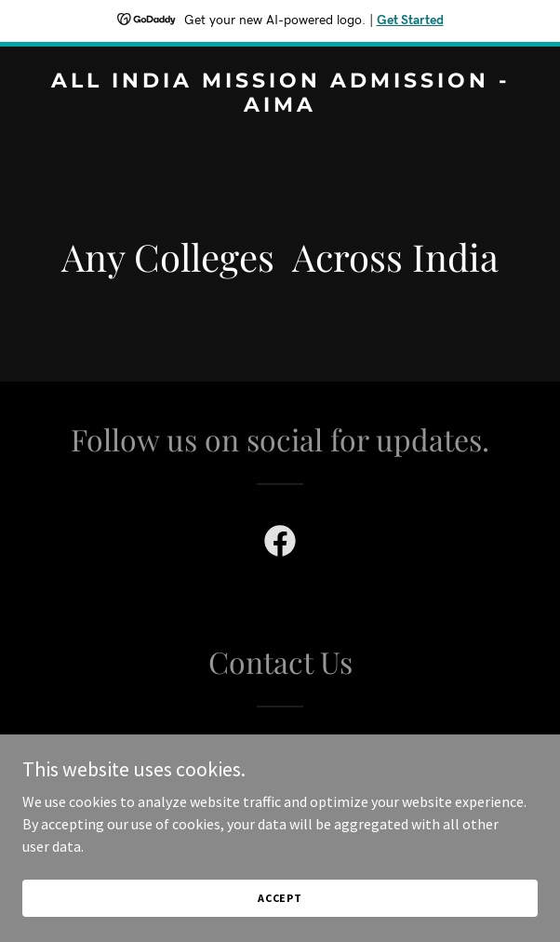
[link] (280, 106)
